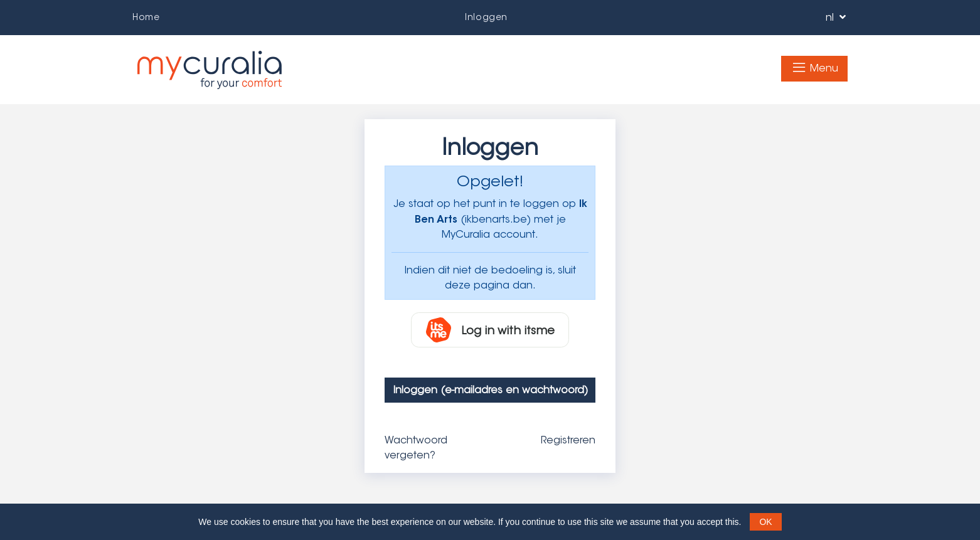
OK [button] (765, 522)
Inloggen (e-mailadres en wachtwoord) (491, 390)
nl (834, 17)
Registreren (568, 440)
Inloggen (486, 17)
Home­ (146, 17)
